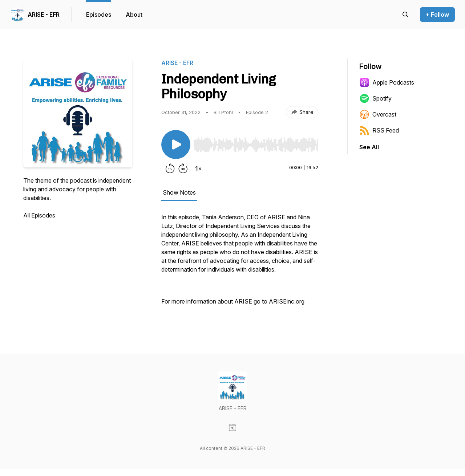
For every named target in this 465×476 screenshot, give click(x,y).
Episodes (99, 15)
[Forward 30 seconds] (183, 168)
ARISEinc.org (286, 301)
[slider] (256, 145)
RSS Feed (379, 130)
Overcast (378, 114)
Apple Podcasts (387, 82)
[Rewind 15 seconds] (170, 168)
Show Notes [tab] (179, 192)
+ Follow (437, 15)
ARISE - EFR (44, 15)
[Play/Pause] (176, 145)
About (134, 15)
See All (369, 147)
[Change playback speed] (198, 168)
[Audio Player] (256, 143)
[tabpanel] (240, 263)
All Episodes (39, 215)
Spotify (375, 98)
